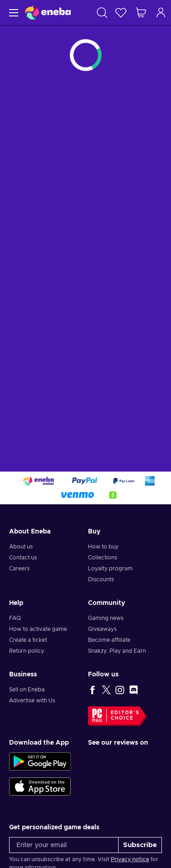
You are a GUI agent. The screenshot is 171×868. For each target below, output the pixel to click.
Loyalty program (110, 569)
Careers (19, 569)
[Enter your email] (64, 845)
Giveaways (102, 629)
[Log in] (161, 13)
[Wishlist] (121, 13)
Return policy (27, 651)
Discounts (101, 579)
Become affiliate (109, 640)
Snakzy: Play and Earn (117, 651)
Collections (103, 558)
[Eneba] (48, 13)
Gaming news (106, 618)
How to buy (103, 547)
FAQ (15, 618)
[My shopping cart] (141, 13)
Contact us (23, 558)
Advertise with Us (32, 700)
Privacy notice (130, 859)
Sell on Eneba (27, 690)
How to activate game (38, 629)
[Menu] (13, 13)
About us (21, 547)
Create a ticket (28, 640)
